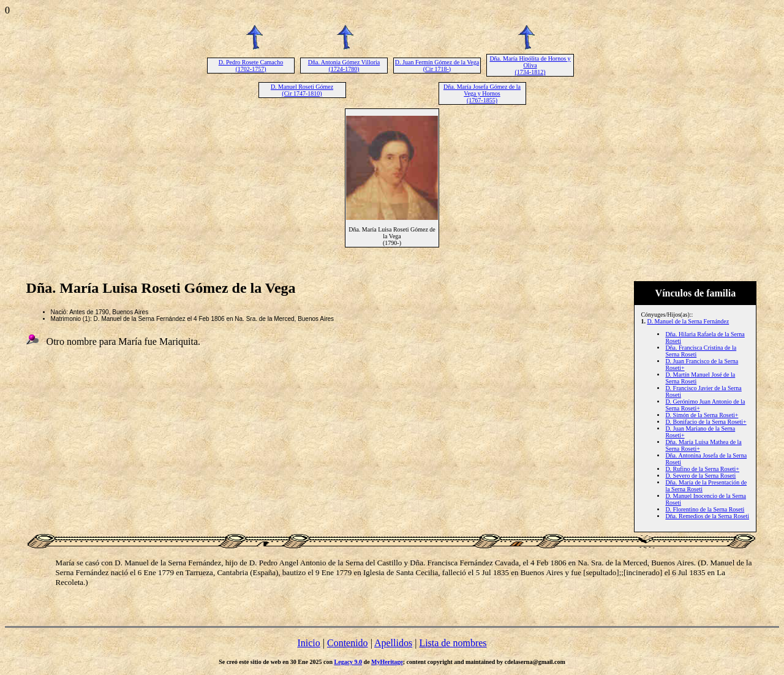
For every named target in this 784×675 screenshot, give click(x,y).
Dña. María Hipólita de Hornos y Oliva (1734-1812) (530, 65)
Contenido (348, 643)
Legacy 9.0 (349, 662)
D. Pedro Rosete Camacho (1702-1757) (251, 66)
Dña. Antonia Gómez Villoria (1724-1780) (344, 66)
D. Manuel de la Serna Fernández (688, 321)
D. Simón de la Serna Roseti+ (702, 415)
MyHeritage (387, 662)
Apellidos (393, 643)
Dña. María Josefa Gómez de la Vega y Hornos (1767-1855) (482, 93)
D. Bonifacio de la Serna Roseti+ (706, 422)
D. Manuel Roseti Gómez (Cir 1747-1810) (302, 90)
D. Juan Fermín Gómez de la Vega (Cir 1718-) (437, 66)
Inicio (308, 643)
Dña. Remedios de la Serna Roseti (707, 516)
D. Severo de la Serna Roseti (700, 476)
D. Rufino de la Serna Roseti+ (702, 469)
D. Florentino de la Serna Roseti (705, 509)
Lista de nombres (453, 643)
